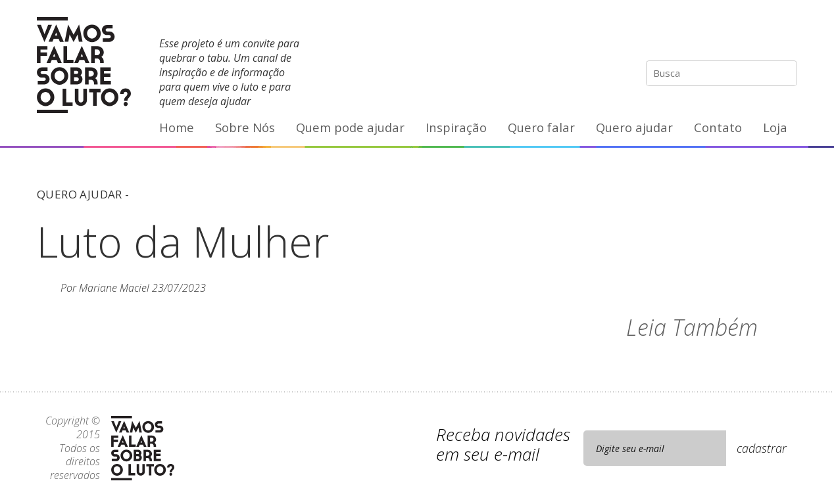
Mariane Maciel (114, 288)
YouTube (759, 36)
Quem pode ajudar (350, 127)
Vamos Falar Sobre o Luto (84, 65)
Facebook (732, 36)
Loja (775, 127)
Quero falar (541, 127)
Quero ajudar (634, 127)
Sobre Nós (245, 127)
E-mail (787, 36)
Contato (718, 127)
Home (177, 127)
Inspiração (456, 127)
